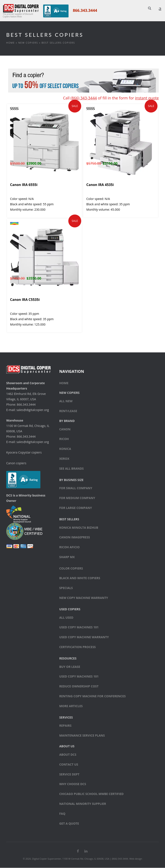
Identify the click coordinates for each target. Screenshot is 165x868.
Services (66, 718)
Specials (66, 588)
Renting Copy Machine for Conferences (92, 696)
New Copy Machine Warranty (84, 598)
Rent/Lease (68, 411)
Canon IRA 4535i (100, 185)
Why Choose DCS (73, 784)
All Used (66, 618)
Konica (65, 449)
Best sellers (69, 519)
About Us (67, 746)
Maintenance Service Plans (82, 736)
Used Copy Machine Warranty (84, 637)
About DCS (68, 755)
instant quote (147, 98)
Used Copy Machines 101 (79, 628)
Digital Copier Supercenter (47, 859)
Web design (136, 859)
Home (11, 43)
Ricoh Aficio (70, 547)
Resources (68, 659)
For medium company (77, 498)
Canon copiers (16, 463)
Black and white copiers (80, 578)
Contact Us (69, 765)
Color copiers (71, 569)
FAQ (62, 814)
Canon (65, 429)
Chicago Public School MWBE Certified (92, 794)
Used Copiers (70, 609)
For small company (76, 488)
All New (66, 401)
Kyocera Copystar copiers (24, 453)
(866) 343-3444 (83, 98)
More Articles (71, 706)
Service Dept (69, 774)
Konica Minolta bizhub (79, 528)
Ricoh (64, 439)
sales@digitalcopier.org (33, 410)
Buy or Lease (70, 667)
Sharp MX (67, 557)
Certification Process (78, 647)
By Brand (67, 421)
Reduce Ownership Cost (79, 686)
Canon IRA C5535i (25, 300)
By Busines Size (71, 480)
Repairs (65, 726)
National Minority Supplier (83, 804)
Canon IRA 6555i (24, 185)
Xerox (64, 459)
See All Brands (72, 469)
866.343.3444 (85, 10)
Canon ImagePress (75, 538)
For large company (76, 508)
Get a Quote (69, 824)
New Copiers (28, 43)
